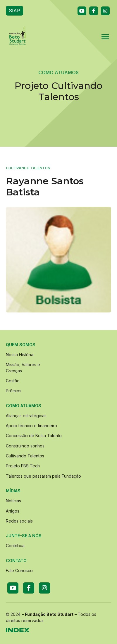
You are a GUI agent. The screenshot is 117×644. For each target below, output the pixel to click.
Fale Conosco (19, 571)
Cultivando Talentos (25, 456)
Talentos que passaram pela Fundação (43, 476)
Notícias (13, 501)
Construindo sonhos (25, 446)
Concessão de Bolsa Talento (34, 436)
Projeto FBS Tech (23, 466)
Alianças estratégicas (26, 416)
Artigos (13, 511)
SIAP (14, 11)
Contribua (15, 546)
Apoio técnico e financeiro (31, 426)
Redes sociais (19, 521)
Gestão (13, 381)
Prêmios (14, 391)
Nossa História (20, 355)
